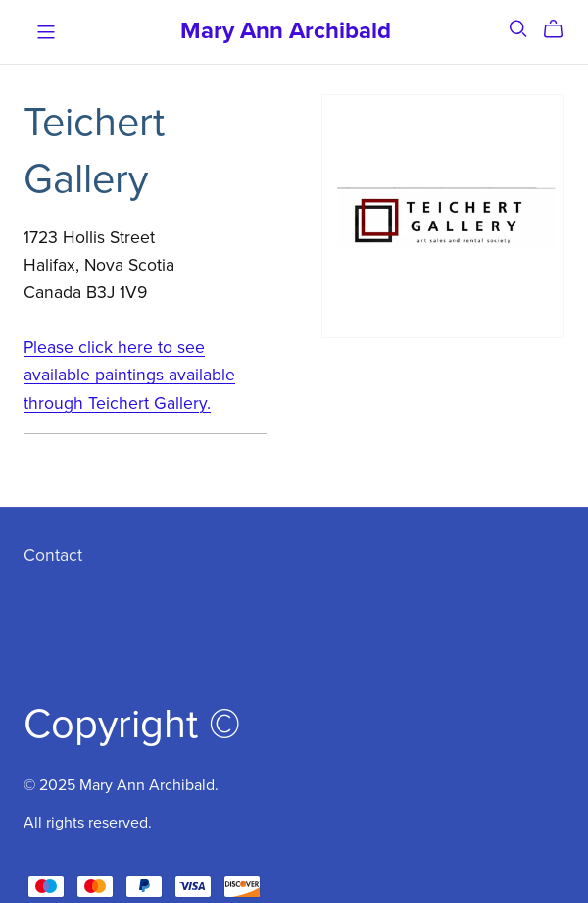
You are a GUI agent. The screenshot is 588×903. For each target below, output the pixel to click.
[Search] (518, 29)
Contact (53, 555)
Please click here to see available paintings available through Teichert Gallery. (129, 375)
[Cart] (561, 29)
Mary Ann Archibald (286, 31)
